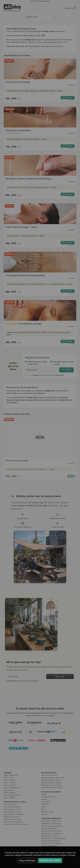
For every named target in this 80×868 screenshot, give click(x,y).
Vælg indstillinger (27, 860)
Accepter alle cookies (50, 860)
